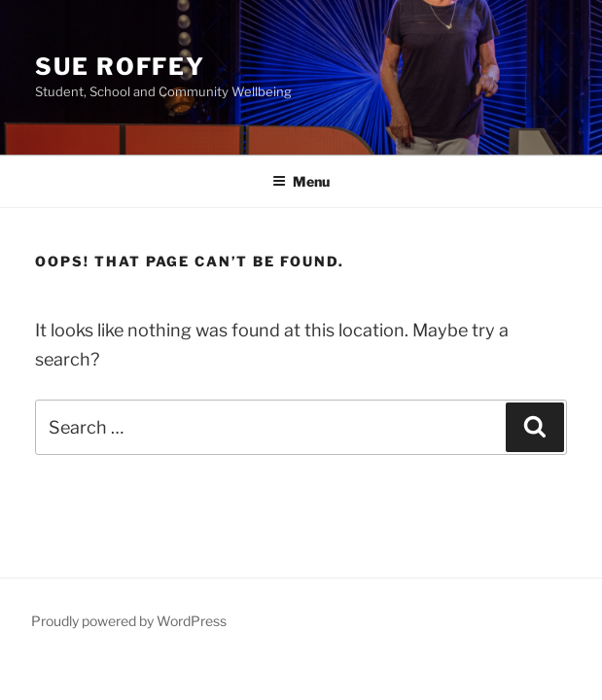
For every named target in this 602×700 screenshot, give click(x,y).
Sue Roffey (120, 67)
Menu (301, 181)
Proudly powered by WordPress (129, 621)
